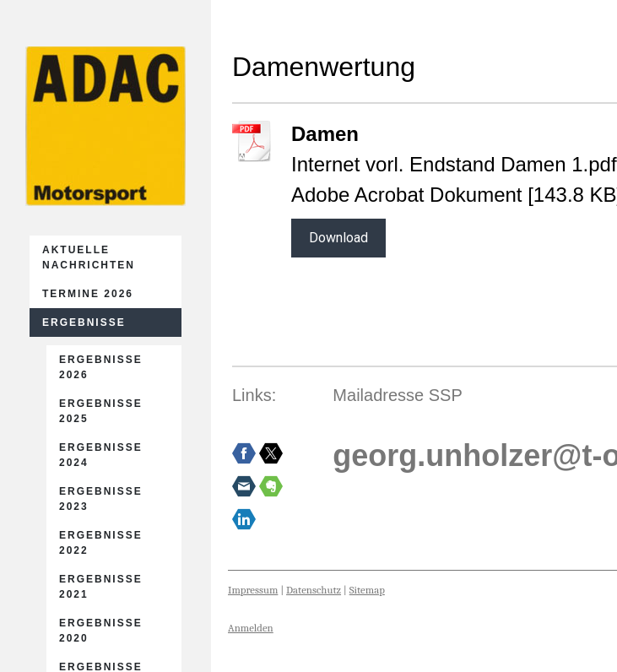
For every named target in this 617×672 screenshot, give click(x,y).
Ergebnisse (84, 322)
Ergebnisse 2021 (101, 587)
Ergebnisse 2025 (101, 411)
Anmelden (251, 628)
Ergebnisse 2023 (101, 499)
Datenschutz (314, 590)
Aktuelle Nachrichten (89, 257)
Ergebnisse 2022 (101, 543)
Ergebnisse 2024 (101, 455)
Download (338, 238)
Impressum (253, 590)
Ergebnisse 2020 (101, 631)
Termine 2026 (88, 294)
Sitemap (367, 590)
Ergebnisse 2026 (101, 367)
